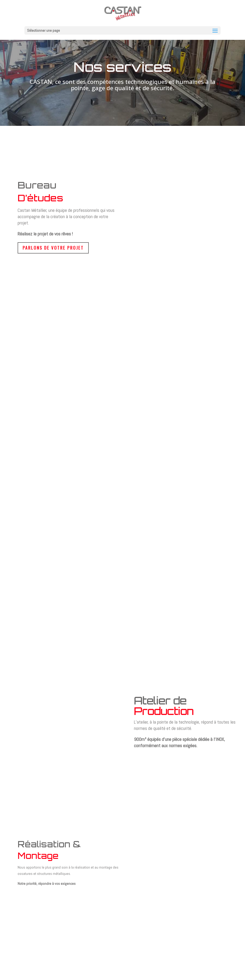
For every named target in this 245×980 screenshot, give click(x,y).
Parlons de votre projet (53, 248)
